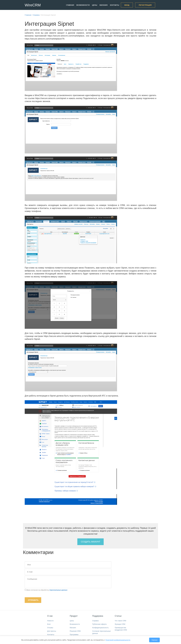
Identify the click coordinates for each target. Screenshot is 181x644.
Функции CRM (120, 624)
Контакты (115, 5)
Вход (127, 5)
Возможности (83, 5)
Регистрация (145, 5)
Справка (95, 621)
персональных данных (58, 590)
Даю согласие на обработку (46, 590)
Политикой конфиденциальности (118, 640)
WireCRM (33, 5)
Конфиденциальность (100, 628)
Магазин (104, 5)
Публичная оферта (99, 624)
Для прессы (52, 631)
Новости (50, 621)
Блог (49, 624)
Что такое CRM (120, 621)
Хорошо (154, 640)
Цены (95, 5)
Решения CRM (75, 631)
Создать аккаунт (91, 542)
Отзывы (50, 628)
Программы (74, 635)
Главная (70, 5)
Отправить (33, 600)
